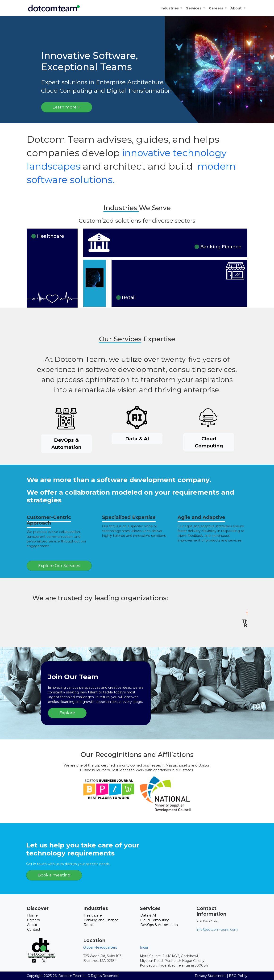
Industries (170, 8)
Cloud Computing (209, 442)
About (237, 8)
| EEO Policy (237, 976)
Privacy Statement (210, 976)
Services (194, 8)
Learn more (67, 107)
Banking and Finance (101, 920)
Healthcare (93, 915)
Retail (88, 925)
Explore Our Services (59, 566)
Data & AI (137, 439)
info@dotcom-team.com (217, 930)
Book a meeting (54, 875)
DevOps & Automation (66, 444)
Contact (34, 930)
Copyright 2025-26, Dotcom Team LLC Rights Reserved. (73, 976)
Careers (216, 8)
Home (32, 915)
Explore (67, 713)
